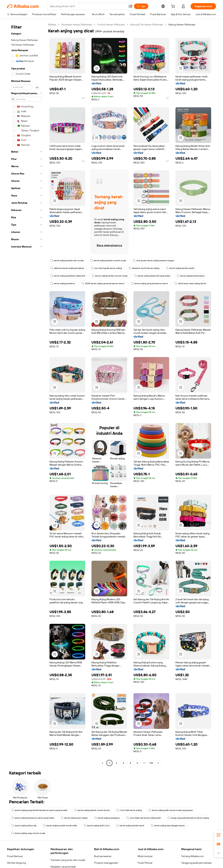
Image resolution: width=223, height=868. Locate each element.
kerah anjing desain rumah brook (92, 810)
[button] (97, 68)
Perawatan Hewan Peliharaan (77, 25)
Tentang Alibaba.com (193, 856)
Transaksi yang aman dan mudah (68, 860)
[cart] (174, 7)
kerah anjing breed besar (191, 276)
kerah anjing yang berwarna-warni (149, 283)
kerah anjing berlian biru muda (67, 261)
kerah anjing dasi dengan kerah (168, 826)
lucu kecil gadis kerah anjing (106, 268)
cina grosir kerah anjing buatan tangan (153, 261)
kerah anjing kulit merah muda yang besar (171, 810)
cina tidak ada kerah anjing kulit (144, 818)
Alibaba (52, 25)
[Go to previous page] (102, 763)
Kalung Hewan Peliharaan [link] (182, 25)
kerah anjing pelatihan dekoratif (68, 276)
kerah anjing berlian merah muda (108, 261)
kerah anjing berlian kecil (130, 826)
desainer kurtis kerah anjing (144, 268)
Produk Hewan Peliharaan (111, 25)
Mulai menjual (145, 856)
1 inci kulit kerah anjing (129, 810)
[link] (218, 835)
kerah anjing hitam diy (24, 826)
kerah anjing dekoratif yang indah (152, 276)
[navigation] (26, 394)
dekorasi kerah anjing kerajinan (67, 268)
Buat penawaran (103, 856)
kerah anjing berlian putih (180, 268)
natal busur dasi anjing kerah (190, 283)
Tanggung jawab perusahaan (197, 863)
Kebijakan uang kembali (63, 867)
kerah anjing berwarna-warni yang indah (33, 818)
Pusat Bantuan (15, 856)
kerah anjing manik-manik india (60, 826)
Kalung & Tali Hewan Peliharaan (147, 25)
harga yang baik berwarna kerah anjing (188, 818)
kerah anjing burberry (63, 283)
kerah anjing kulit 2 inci (97, 826)
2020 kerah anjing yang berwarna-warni (103, 283)
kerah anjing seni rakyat (74, 818)
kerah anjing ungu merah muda (28, 833)
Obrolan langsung (16, 863)
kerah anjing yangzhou (107, 818)
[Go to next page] (158, 763)
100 (151, 763)
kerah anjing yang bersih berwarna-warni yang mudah (39, 810)
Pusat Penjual (145, 863)
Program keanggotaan (106, 863)
